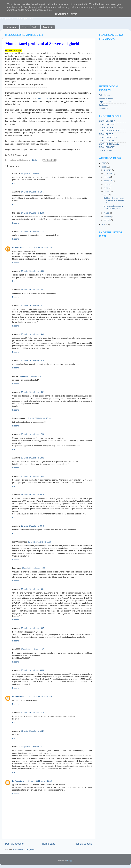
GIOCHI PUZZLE (106, 134)
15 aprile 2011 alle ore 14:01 (33, 290)
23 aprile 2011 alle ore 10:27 (32, 747)
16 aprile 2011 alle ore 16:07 (33, 628)
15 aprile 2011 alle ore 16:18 (39, 418)
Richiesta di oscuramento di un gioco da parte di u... (114, 200)
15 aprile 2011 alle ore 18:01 (33, 458)
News (25, 27)
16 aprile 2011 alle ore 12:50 (33, 568)
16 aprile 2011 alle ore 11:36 (40, 542)
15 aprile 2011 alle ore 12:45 (40, 248)
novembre (108, 173)
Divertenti (48, 27)
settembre (108, 181)
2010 (104, 225)
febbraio (108, 216)
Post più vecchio (83, 844)
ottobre (107, 177)
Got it (74, 14)
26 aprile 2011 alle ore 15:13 (40, 781)
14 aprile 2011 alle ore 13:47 (33, 192)
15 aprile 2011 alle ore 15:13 (30, 376)
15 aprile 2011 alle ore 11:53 (33, 231)
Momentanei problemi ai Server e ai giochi (42, 43)
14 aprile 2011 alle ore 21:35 (33, 213)
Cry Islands (104, 105)
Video (35, 27)
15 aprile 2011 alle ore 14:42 (33, 334)
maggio (107, 191)
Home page (11, 27)
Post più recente (14, 844)
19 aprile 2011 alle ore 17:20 (33, 713)
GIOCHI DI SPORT (107, 128)
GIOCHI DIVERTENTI (108, 137)
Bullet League (105, 95)
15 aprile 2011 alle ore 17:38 (33, 434)
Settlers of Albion (106, 99)
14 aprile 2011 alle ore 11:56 (32, 173)
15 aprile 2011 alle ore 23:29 (33, 495)
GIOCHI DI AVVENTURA (109, 131)
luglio (106, 188)
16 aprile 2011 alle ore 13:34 (33, 589)
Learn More (61, 14)
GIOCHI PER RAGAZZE (109, 144)
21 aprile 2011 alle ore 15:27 (33, 731)
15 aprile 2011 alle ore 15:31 (33, 392)
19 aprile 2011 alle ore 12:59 (40, 697)
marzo (107, 213)
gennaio (108, 220)
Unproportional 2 (106, 102)
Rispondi (16, 184)
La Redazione (18, 248)
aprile (107, 195)
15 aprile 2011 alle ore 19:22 (33, 476)
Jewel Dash (104, 108)
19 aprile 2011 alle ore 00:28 (33, 670)
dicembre (108, 170)
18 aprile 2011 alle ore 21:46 (32, 649)
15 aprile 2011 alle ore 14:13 (33, 305)
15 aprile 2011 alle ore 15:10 (33, 360)
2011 (104, 167)
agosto (107, 184)
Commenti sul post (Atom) (24, 849)
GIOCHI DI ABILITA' (107, 121)
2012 (104, 163)
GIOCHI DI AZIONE (107, 124)
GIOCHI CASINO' (106, 151)
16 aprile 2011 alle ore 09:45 (33, 526)
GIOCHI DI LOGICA (107, 147)
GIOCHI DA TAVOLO (108, 141)
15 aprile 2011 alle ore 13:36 (33, 271)
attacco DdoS (44, 99)
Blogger (70, 861)
